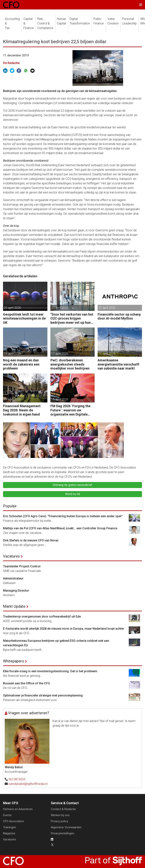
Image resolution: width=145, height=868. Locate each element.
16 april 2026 (107, 354)
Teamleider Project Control (22, 566)
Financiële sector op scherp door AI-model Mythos (119, 316)
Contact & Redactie (63, 809)
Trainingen (10, 827)
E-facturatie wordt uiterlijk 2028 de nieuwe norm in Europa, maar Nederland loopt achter (64, 629)
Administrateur (13, 578)
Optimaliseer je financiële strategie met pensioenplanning (43, 695)
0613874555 (17, 779)
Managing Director (16, 591)
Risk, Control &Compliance (45, 23)
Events (7, 815)
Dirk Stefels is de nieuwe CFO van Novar (31, 540)
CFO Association (13, 821)
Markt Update (14, 606)
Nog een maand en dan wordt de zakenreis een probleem (21, 364)
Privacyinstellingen (62, 833)
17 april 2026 (60, 354)
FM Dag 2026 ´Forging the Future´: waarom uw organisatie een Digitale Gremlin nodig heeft (70, 410)
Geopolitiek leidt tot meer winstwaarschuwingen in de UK (24, 318)
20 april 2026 (12, 308)
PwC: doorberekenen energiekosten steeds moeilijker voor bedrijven (70, 364)
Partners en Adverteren (18, 809)
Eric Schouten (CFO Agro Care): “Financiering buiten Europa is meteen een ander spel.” (63, 516)
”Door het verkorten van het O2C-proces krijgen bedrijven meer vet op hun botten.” (72, 319)
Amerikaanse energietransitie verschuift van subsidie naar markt (118, 364)
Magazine (9, 833)
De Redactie (11, 63)
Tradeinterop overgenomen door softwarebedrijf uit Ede (42, 616)
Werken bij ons (60, 815)
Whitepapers (13, 661)
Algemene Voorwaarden (66, 827)
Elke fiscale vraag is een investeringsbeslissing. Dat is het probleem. (51, 671)
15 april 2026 (60, 399)
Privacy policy (59, 821)
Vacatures (11, 556)
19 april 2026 (12, 354)
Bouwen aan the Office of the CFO (26, 683)
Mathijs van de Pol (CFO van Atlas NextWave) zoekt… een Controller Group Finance (60, 528)
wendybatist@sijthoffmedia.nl (28, 784)
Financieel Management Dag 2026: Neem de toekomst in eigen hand (22, 410)
